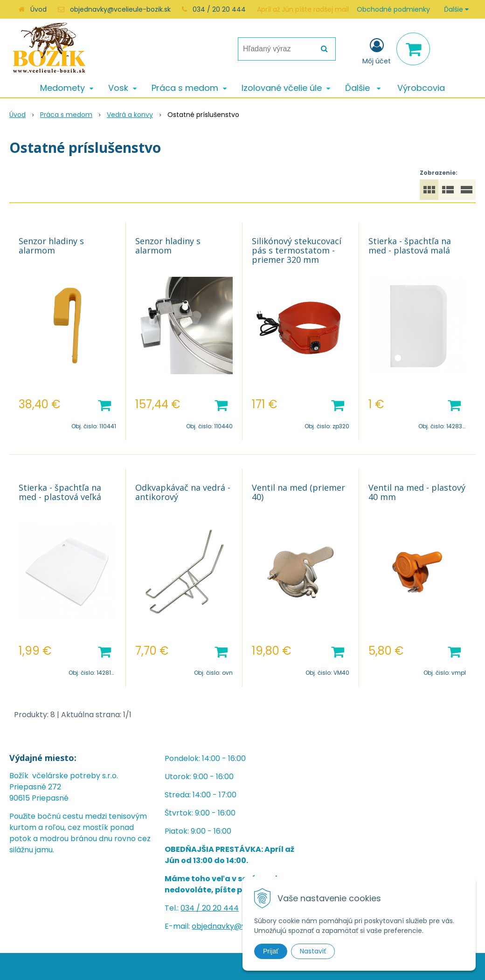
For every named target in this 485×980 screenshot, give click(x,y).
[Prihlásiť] (377, 51)
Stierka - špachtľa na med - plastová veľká (60, 492)
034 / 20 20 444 (219, 9)
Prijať (271, 951)
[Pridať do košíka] (104, 404)
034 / (191, 908)
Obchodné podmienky (393, 9)
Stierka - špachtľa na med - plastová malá (410, 246)
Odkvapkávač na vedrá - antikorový (183, 492)
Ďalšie (456, 9)
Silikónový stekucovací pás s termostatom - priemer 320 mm (297, 250)
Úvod (38, 9)
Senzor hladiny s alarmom (51, 246)
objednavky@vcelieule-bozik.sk (120, 9)
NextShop (224, 966)
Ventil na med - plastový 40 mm (417, 492)
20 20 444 (220, 908)
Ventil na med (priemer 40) (298, 492)
